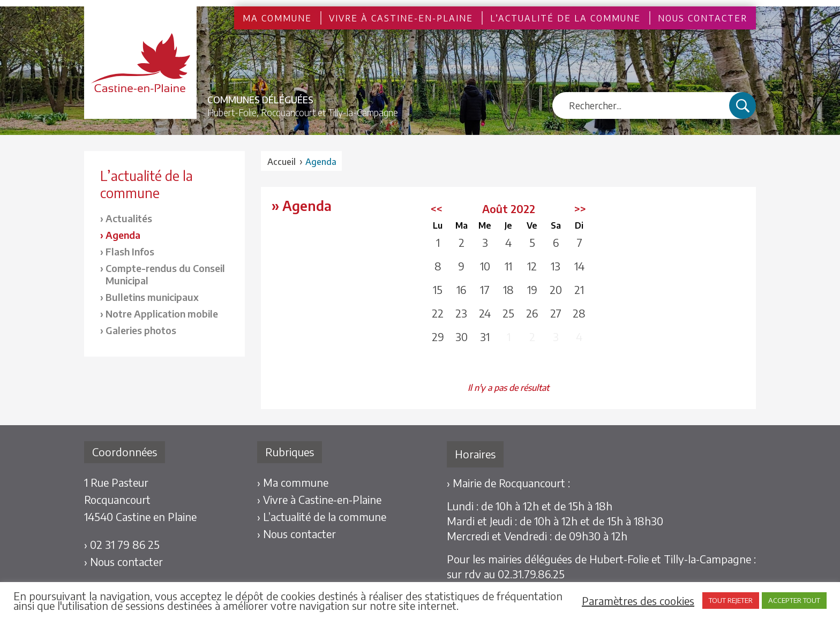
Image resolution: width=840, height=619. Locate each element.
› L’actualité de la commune (322, 516)
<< (437, 209)
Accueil (282, 162)
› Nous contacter (123, 561)
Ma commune (277, 18)
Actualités (129, 218)
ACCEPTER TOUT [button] (794, 600)
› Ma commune (293, 482)
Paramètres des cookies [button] (638, 601)
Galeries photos (141, 330)
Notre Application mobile (162, 314)
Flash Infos (130, 251)
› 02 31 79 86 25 (122, 544)
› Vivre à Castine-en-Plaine (319, 499)
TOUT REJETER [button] (731, 600)
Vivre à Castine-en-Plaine (401, 18)
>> (580, 209)
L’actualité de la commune (565, 18)
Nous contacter (703, 18)
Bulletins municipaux (152, 297)
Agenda (123, 235)
